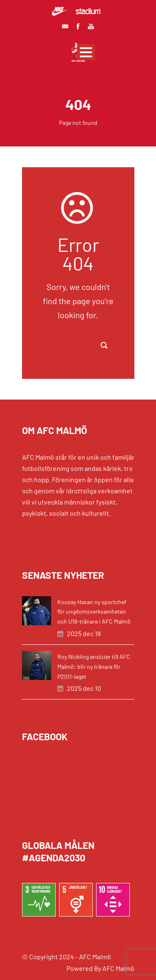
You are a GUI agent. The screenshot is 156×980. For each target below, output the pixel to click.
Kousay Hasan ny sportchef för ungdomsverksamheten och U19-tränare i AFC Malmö (94, 612)
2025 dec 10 (84, 688)
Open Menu (86, 52)
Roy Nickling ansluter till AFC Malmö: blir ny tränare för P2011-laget (94, 667)
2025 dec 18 (84, 633)
